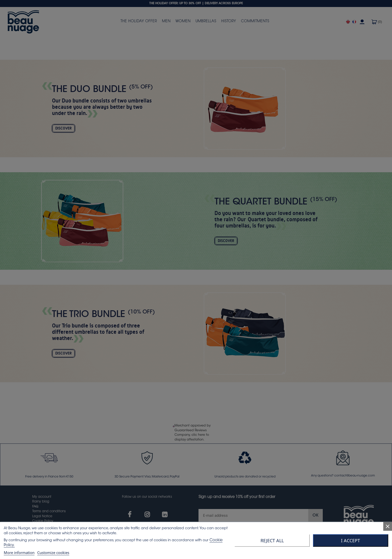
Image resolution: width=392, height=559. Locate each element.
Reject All (272, 540)
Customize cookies (53, 552)
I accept (350, 540)
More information (19, 552)
